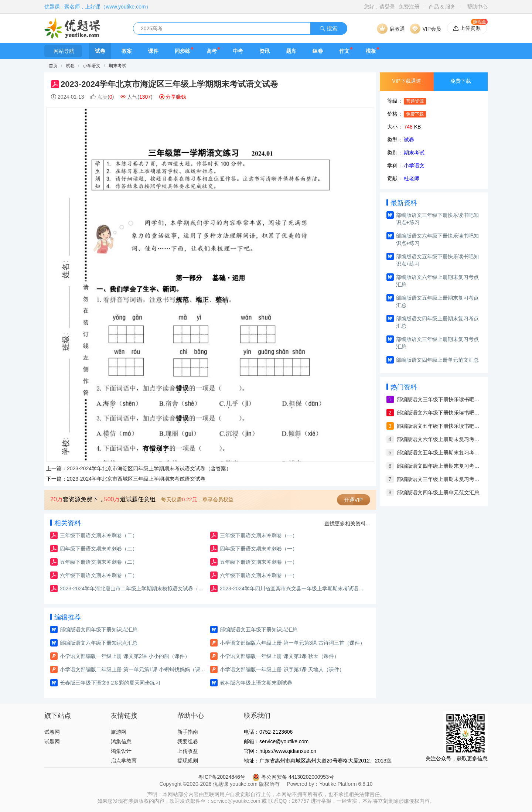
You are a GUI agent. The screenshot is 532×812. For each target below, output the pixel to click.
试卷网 (52, 732)
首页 (53, 66)
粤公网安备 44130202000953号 (293, 777)
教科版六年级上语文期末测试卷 (256, 683)
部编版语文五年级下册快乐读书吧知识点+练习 (437, 260)
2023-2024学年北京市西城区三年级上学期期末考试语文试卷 (136, 479)
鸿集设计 (121, 751)
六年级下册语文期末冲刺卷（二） (99, 575)
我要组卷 (188, 741)
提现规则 (188, 761)
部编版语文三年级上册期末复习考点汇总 (437, 343)
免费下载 (461, 81)
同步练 (183, 51)
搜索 (329, 28)
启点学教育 (124, 761)
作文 (344, 51)
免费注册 (409, 7)
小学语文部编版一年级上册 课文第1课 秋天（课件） (280, 656)
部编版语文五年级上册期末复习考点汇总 (437, 301)
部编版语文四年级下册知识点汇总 (99, 630)
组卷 (318, 51)
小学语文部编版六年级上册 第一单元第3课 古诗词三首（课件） (293, 643)
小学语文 (92, 66)
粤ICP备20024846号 (222, 777)
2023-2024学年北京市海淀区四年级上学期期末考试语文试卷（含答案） (149, 468)
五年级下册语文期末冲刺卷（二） (99, 562)
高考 (212, 51)
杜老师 (412, 178)
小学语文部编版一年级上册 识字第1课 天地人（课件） (282, 669)
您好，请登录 (379, 7)
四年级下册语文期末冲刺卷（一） (259, 549)
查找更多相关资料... (347, 523)
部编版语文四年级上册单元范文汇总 (437, 360)
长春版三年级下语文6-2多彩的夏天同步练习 (110, 683)
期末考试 (117, 66)
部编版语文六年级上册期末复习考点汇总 (437, 281)
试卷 (100, 51)
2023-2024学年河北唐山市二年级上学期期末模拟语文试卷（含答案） (134, 588)
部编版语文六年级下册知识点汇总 (99, 643)
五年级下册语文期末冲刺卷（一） (259, 562)
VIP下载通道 (407, 81)
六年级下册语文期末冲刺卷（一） (259, 575)
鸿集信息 (121, 741)
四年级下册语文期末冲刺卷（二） (99, 549)
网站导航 (63, 51)
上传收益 (188, 751)
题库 (291, 51)
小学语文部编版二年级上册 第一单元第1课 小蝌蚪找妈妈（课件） (134, 669)
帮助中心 (477, 7)
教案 (127, 51)
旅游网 (119, 732)
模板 (371, 51)
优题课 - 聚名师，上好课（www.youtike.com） (98, 7)
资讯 (265, 51)
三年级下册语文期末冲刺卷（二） (99, 535)
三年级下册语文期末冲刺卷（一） (259, 535)
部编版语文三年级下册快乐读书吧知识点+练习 (437, 219)
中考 (238, 51)
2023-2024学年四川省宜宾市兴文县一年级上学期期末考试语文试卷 (294, 588)
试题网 (52, 741)
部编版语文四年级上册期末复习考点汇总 (437, 322)
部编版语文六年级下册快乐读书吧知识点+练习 (437, 239)
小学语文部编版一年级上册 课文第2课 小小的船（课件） (125, 656)
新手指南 (188, 732)
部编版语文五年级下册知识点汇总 (259, 630)
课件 (153, 51)
